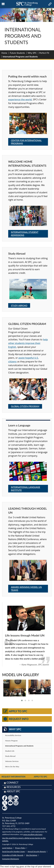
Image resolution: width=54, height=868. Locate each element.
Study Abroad (19, 305)
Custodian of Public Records (13, 855)
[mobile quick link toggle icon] (50, 4)
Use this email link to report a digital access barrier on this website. (24, 839)
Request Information (13, 777)
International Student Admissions (25, 234)
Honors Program (11, 741)
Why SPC (32, 53)
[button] (22, 700)
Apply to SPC (15, 711)
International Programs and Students (19, 746)
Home (4, 53)
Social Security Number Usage (14, 851)
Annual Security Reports (37, 851)
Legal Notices (7, 848)
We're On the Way (12, 767)
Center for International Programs (26, 142)
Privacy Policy (20, 848)
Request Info (15, 719)
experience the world (20, 100)
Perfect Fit (44, 53)
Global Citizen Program (25, 406)
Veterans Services (12, 761)
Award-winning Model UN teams (26, 589)
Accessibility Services (13, 735)
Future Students (17, 53)
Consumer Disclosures (11, 859)
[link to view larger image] (15, 688)
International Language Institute (26, 489)
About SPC (13, 791)
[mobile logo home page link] (27, 4)
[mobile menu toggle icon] (3, 4)
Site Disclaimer (32, 855)
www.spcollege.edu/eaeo (33, 834)
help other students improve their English (28, 343)
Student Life (10, 751)
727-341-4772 (9, 826)
